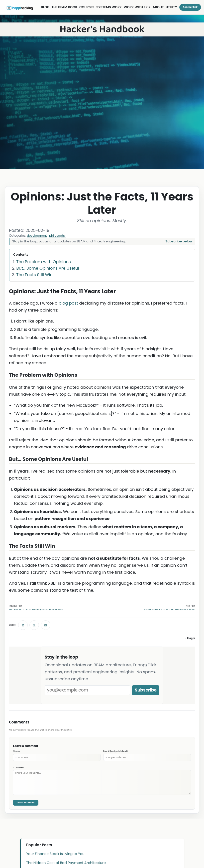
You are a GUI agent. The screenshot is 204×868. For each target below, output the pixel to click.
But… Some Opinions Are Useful (48, 268)
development (37, 236)
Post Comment (26, 802)
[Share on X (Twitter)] (34, 625)
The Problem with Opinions (44, 262)
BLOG (45, 7)
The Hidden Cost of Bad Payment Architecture (36, 609)
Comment (19, 767)
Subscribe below (179, 241)
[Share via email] (46, 625)
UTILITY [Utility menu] (171, 7)
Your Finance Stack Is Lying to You (55, 854)
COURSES (87, 7)
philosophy (57, 236)
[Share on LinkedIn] (23, 625)
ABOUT (158, 7)
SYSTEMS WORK (109, 7)
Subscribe (146, 690)
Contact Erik (190, 7)
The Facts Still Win (35, 275)
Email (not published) (116, 751)
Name (16, 751)
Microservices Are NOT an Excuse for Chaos (170, 609)
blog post (68, 303)
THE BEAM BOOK (65, 7)
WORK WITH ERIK (137, 7)
